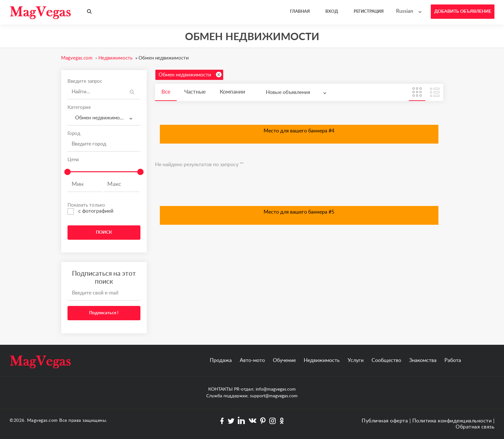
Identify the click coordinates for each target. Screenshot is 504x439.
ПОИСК (104, 232)
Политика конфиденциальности (452, 421)
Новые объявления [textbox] (288, 92)
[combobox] (410, 11)
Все (166, 92)
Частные (195, 92)
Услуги (356, 360)
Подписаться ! (104, 313)
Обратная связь (475, 427)
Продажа (221, 360)
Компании (232, 92)
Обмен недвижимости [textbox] (100, 118)
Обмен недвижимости (190, 74)
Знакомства (423, 360)
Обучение (284, 360)
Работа (453, 360)
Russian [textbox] (405, 11)
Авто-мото (252, 360)
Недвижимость (322, 360)
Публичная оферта (385, 421)
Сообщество (386, 360)
